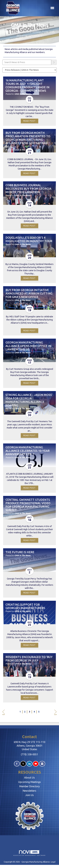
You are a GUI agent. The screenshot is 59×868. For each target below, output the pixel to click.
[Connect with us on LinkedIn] (29, 764)
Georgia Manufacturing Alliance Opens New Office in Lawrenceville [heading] (28, 346)
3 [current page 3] (29, 712)
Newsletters (29, 791)
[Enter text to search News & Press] (27, 62)
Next (55, 712)
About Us (29, 778)
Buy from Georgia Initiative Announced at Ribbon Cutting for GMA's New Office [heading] (29, 293)
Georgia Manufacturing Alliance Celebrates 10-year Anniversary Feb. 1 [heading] (28, 451)
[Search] (54, 62)
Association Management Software (29, 853)
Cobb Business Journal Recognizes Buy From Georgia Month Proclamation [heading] (28, 189)
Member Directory (29, 786)
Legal (53, 862)
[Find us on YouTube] (36, 764)
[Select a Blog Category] (29, 70)
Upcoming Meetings (29, 782)
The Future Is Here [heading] (20, 552)
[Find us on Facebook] (17, 764)
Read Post (29, 121)
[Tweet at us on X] (23, 764)
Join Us (29, 795)
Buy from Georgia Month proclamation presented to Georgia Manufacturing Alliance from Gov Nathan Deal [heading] (28, 140)
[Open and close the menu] (40, 8)
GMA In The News (22, 94)
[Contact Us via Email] (42, 764)
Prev (4, 712)
